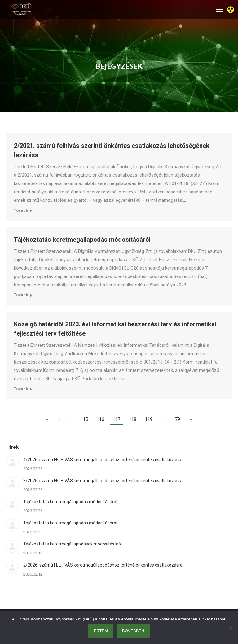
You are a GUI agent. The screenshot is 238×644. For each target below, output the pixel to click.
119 (149, 419)
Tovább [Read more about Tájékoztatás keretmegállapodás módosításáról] (21, 295)
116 (100, 419)
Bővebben (133, 631)
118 (133, 419)
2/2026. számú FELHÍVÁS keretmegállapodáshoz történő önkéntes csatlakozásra (103, 565)
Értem (101, 631)
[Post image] (12, 462)
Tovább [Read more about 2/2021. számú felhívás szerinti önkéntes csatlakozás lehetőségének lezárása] (21, 210)
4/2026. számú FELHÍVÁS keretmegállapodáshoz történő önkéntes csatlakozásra (103, 460)
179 (176, 419)
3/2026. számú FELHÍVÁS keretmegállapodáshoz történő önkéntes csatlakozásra (103, 481)
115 (84, 419)
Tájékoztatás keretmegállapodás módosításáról (82, 240)
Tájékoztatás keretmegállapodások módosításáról (73, 544)
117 (117, 419)
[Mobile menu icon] (220, 9)
